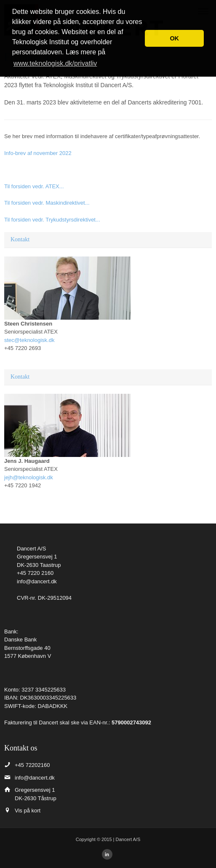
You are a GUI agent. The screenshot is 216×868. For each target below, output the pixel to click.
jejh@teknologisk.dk (29, 477)
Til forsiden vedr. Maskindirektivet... (47, 203)
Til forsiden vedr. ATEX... (34, 186)
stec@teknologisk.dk (29, 340)
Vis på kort (28, 811)
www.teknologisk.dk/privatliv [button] (55, 63)
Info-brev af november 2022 (38, 153)
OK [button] (174, 38)
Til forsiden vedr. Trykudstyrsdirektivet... (52, 220)
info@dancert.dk (37, 581)
